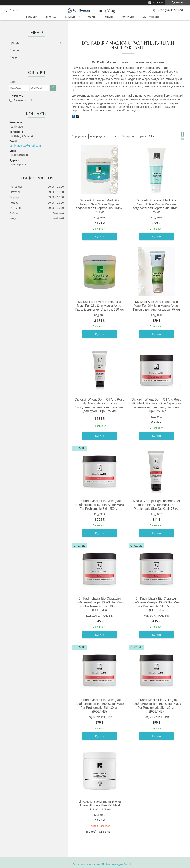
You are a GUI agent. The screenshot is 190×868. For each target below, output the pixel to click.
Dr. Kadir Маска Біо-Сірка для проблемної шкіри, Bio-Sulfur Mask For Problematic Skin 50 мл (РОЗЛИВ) (156, 604)
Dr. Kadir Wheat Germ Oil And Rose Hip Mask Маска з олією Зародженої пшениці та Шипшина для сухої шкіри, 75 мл (100, 405)
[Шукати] (5, 10)
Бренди (70, 17)
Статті (109, 17)
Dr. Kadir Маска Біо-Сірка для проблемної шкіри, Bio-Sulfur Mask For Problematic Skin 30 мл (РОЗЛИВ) (99, 706)
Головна (32, 17)
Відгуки (14, 57)
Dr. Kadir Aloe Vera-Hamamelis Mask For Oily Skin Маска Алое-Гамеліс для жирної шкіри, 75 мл (156, 306)
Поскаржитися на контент (86, 864)
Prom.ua (113, 861)
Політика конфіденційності (117, 864)
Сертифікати (151, 17)
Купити (100, 236)
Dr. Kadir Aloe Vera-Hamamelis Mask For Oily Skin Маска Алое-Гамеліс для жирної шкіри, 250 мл (99, 306)
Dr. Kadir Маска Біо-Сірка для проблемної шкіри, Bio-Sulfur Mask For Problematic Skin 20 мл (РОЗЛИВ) (156, 706)
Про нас (51, 17)
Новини (92, 17)
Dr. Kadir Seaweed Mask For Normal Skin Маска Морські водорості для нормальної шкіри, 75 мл (156, 206)
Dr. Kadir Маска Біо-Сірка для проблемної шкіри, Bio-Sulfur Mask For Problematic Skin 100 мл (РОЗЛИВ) (99, 604)
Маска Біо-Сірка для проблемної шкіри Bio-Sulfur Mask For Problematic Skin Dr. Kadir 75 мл (156, 505)
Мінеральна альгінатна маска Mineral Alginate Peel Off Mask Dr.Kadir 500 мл (100, 805)
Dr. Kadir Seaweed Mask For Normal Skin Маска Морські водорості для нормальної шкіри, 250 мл (100, 206)
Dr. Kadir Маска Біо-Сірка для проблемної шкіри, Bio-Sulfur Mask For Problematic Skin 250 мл (99, 505)
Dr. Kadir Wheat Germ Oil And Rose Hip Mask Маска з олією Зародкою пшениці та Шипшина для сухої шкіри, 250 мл (156, 405)
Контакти (128, 17)
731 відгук (158, 3)
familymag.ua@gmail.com (25, 146)
